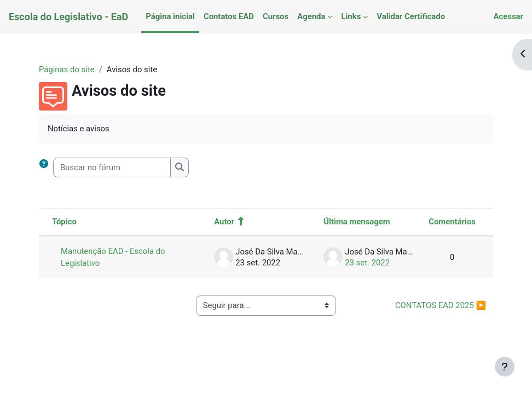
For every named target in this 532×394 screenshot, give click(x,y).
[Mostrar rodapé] (505, 367)
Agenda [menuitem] (311, 16)
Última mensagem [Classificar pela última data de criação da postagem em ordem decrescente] (357, 222)
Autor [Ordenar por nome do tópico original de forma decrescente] (224, 222)
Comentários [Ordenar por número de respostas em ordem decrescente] (452, 222)
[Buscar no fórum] (112, 167)
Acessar (508, 16)
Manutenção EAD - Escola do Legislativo (113, 257)
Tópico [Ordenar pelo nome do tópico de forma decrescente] (64, 222)
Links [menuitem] (351, 16)
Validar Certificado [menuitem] (411, 16)
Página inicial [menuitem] (170, 16)
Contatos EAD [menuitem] (229, 16)
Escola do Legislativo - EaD (68, 17)
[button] (46, 167)
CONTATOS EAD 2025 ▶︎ (441, 305)
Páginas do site (67, 69)
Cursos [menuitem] (276, 16)
